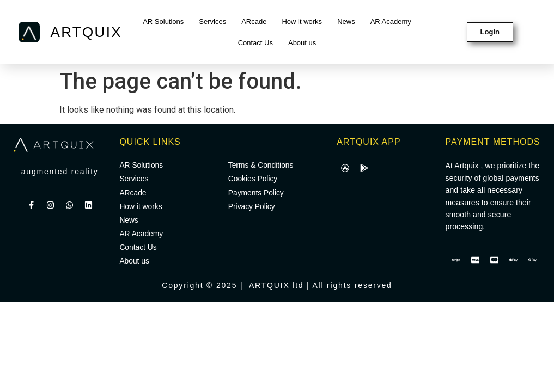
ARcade (254, 22)
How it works (302, 22)
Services (212, 22)
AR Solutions (163, 22)
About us (302, 43)
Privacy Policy (252, 207)
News (346, 22)
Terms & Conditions (261, 166)
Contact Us (255, 43)
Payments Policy (256, 193)
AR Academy (391, 22)
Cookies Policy (253, 180)
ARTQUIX (86, 32)
